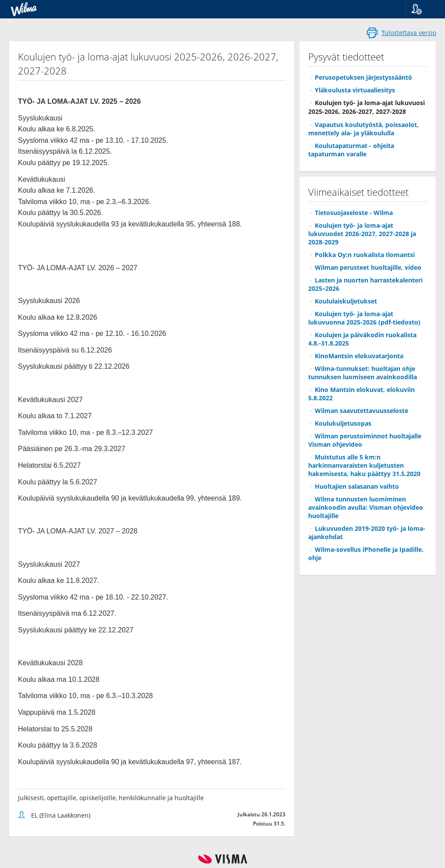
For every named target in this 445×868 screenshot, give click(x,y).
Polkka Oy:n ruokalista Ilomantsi (365, 255)
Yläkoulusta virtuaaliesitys (355, 90)
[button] (422, 9)
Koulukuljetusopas (343, 423)
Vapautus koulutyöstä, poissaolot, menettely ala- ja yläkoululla (363, 129)
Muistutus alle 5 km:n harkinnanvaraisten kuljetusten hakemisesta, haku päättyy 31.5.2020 (364, 465)
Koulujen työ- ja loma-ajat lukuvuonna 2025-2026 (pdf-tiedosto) (364, 318)
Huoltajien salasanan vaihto (357, 486)
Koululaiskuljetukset (346, 301)
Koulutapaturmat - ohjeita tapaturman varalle (351, 150)
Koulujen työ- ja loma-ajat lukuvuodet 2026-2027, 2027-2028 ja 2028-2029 (362, 234)
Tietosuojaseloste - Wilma (354, 213)
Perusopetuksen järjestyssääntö (363, 77)
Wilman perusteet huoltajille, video (368, 267)
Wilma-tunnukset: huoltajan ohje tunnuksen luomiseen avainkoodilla (363, 373)
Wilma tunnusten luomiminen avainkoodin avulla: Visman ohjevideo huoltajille (366, 507)
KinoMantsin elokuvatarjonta (359, 356)
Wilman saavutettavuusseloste (361, 411)
